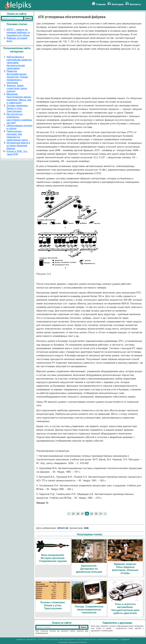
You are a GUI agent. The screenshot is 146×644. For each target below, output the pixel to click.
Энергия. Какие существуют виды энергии (17, 88)
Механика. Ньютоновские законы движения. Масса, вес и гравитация (19, 98)
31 (101, 514)
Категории (118, 4)
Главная (101, 4)
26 (78, 514)
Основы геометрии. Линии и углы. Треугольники (17, 108)
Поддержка (125, 639)
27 (82, 514)
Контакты (135, 4)
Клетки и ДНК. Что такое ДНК (17, 153)
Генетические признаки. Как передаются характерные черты (17, 136)
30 (96, 514)
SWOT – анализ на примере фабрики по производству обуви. (18, 32)
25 (73, 514)
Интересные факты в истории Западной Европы (18, 146)
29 (92, 514)
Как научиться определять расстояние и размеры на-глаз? (19, 118)
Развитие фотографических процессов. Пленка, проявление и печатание (17, 77)
